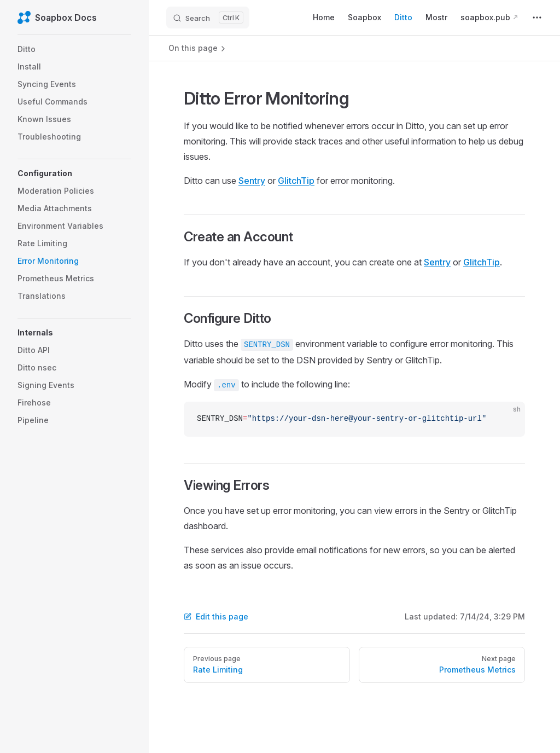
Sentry (252, 181)
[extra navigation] (537, 18)
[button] (74, 173)
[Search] (208, 18)
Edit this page (216, 616)
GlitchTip (296, 181)
